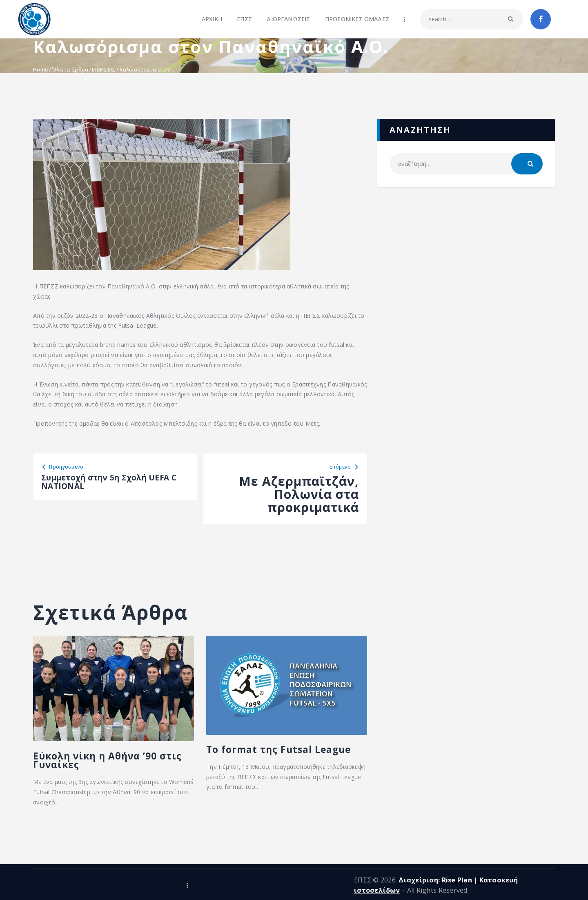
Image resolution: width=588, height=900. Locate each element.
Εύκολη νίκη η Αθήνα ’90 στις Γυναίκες (90, 774)
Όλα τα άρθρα (70, 69)
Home (41, 69)
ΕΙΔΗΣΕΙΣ (104, 69)
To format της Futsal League (286, 761)
